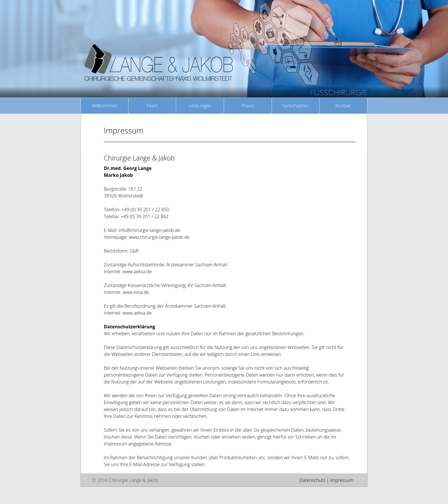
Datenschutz (312, 480)
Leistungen (200, 106)
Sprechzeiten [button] (296, 106)
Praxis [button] (248, 106)
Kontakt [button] (343, 106)
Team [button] (152, 106)
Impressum (342, 480)
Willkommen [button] (105, 106)
